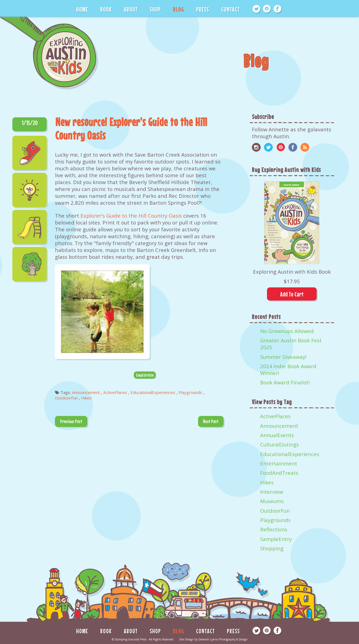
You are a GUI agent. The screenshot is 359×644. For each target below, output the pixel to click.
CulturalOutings (279, 444)
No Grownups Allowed (287, 331)
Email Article (145, 375)
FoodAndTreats (279, 473)
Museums (272, 501)
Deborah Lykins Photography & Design (223, 639)
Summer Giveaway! (283, 357)
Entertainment (279, 463)
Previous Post (71, 421)
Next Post (211, 421)
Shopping (272, 548)
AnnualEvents (277, 435)
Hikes (267, 482)
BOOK (106, 9)
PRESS (203, 9)
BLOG (179, 9)
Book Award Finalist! (285, 382)
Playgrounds (275, 520)
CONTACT (230, 9)
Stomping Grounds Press (131, 639)
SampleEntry (276, 539)
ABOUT (131, 9)
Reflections (274, 529)
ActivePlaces (275, 416)
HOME (82, 9)
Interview (272, 492)
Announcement (279, 426)
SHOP (155, 9)
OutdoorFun (275, 511)
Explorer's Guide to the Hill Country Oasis (132, 216)
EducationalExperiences (290, 454)
